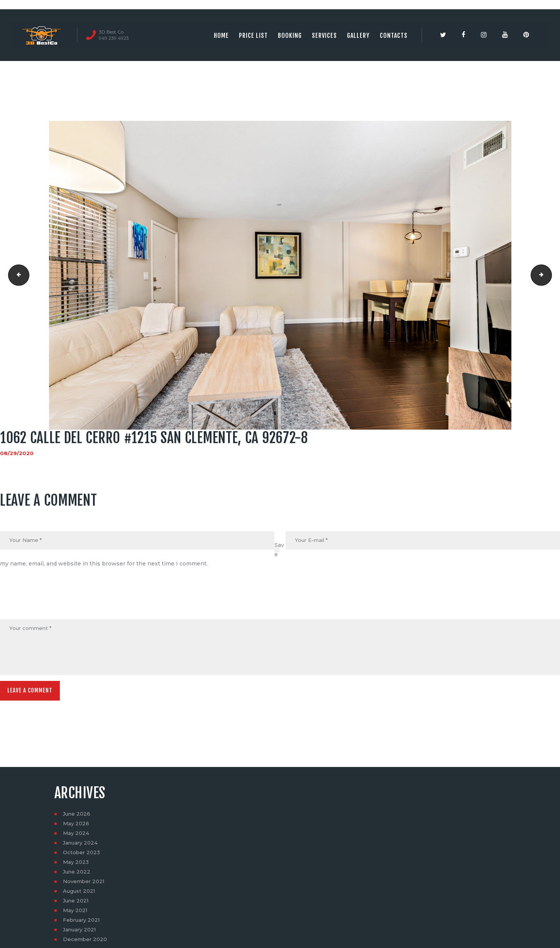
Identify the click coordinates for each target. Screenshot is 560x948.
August (80, 894)
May (77, 826)
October (82, 855)
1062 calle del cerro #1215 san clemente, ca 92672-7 (17, 275)
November (85, 884)
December (86, 942)
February (83, 923)
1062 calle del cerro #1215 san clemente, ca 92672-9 (549, 275)
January (82, 846)
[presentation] (59, 601)
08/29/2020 (17, 453)
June (78, 817)
